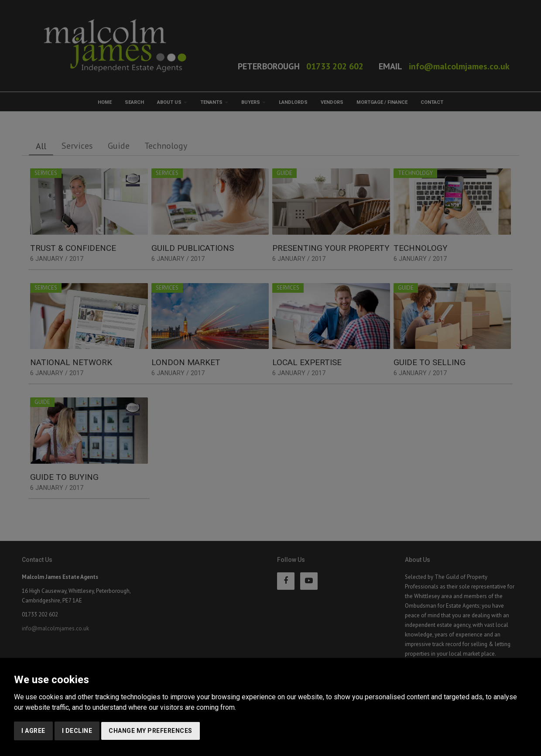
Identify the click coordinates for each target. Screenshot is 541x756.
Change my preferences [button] (151, 731)
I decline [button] (77, 731)
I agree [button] (33, 731)
